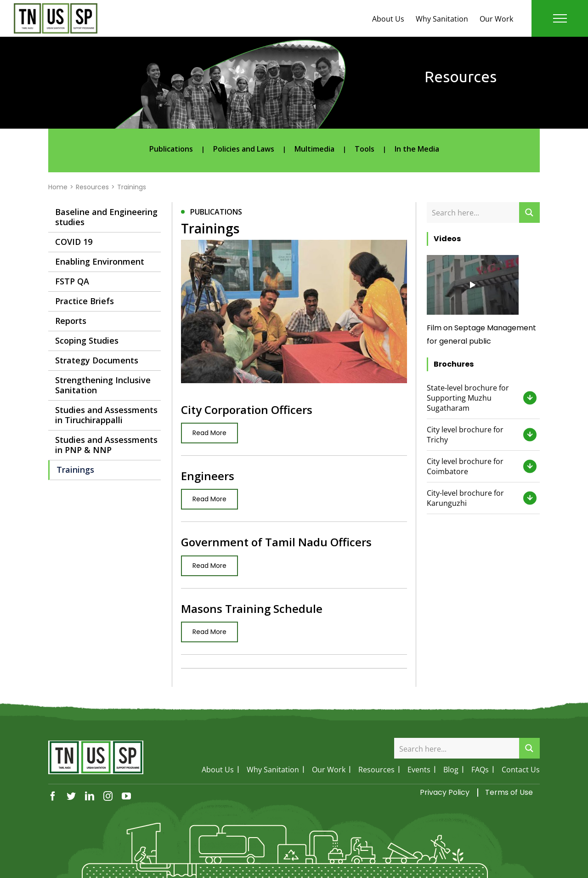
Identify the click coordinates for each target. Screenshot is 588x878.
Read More (209, 433)
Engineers (208, 476)
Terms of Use (509, 792)
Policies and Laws (244, 149)
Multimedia (314, 149)
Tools (365, 149)
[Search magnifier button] (529, 212)
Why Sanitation (442, 19)
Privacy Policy (445, 792)
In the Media (417, 149)
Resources (376, 770)
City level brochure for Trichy (465, 435)
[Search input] (473, 212)
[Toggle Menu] (560, 18)
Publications (171, 149)
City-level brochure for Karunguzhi (465, 498)
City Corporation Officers (247, 410)
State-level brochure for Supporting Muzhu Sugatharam (468, 398)
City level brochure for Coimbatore (465, 466)
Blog (451, 770)
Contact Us (521, 770)
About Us (388, 19)
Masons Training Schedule (252, 609)
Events (419, 770)
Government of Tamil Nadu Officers (276, 542)
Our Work (496, 19)
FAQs (480, 770)
